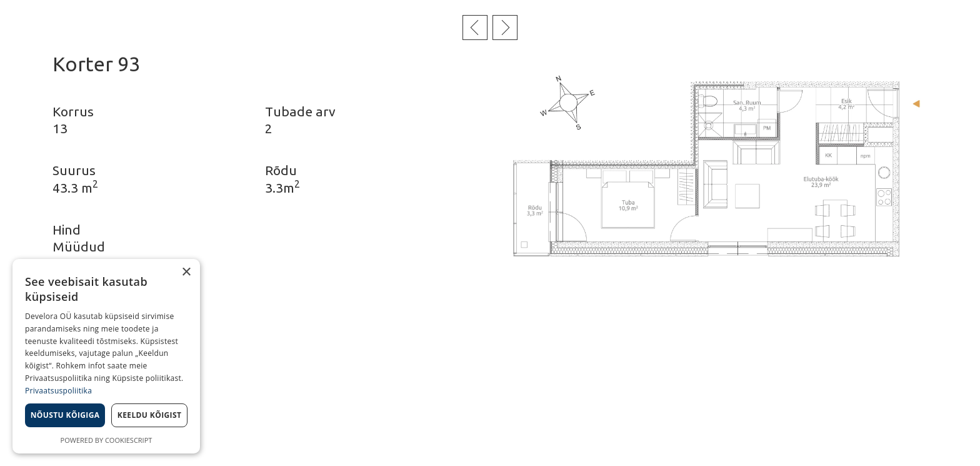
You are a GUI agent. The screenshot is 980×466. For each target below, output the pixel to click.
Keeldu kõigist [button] (150, 415)
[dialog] (106, 356)
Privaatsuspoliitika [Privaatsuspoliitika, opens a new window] (58, 391)
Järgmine (505, 28)
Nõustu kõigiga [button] (65, 415)
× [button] (186, 272)
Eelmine (475, 28)
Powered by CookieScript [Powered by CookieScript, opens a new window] (107, 440)
